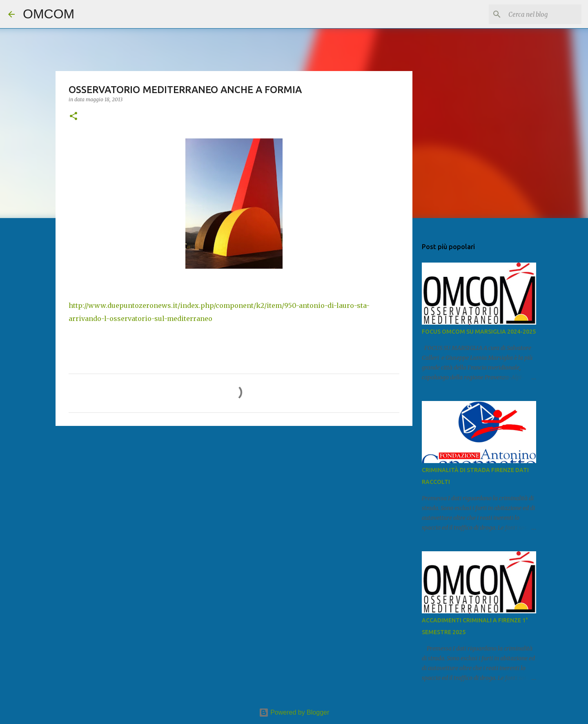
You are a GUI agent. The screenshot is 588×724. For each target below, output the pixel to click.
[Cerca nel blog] (539, 14)
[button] (73, 117)
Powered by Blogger (294, 712)
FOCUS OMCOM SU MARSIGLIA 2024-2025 (479, 332)
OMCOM (49, 14)
